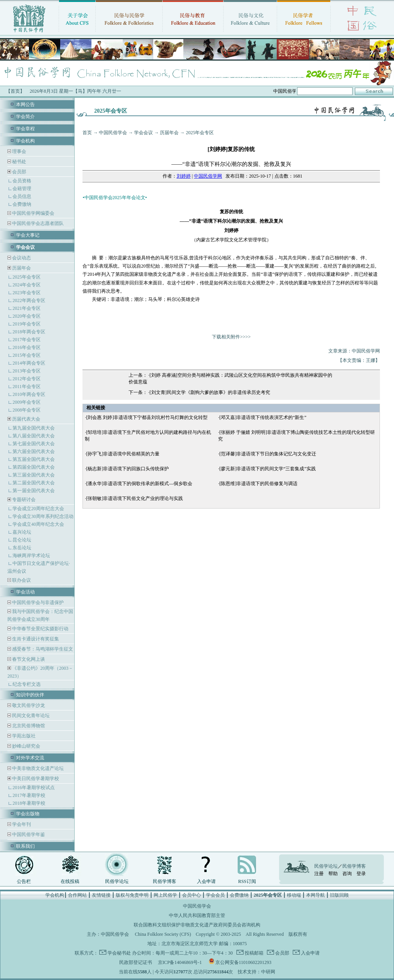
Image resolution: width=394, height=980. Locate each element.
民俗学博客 (165, 881)
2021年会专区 (27, 308)
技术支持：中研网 (256, 972)
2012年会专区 (27, 379)
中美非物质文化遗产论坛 (37, 768)
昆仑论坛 (22, 540)
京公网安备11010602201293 (244, 962)
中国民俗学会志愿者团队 (37, 223)
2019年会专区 (27, 324)
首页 (87, 133)
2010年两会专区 (29, 394)
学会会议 (143, 133)
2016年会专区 (27, 347)
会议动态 (21, 258)
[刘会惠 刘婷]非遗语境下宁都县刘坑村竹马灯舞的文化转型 (147, 417)
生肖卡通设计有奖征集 (35, 639)
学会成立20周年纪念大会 (38, 509)
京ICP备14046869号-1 (180, 962)
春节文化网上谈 (28, 659)
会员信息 (22, 196)
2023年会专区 (27, 293)
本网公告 (25, 104)
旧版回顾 (339, 895)
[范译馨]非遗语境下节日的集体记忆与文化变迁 (268, 454)
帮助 (333, 874)
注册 (319, 874)
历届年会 (21, 268)
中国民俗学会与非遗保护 (37, 602)
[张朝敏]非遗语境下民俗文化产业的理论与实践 (134, 498)
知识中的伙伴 (30, 695)
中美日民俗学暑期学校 (36, 779)
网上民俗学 (165, 895)
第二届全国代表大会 (34, 483)
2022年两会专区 (29, 300)
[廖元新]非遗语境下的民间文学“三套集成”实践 (268, 469)
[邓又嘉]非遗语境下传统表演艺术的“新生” (263, 417)
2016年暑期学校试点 (34, 788)
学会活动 (25, 592)
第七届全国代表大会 (34, 444)
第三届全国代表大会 (34, 475)
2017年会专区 (27, 340)
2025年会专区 (27, 277)
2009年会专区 (27, 402)
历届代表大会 (26, 419)
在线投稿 (70, 881)
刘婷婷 (184, 176)
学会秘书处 (119, 953)
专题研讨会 (24, 500)
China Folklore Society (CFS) (163, 934)
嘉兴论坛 (22, 532)
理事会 (19, 151)
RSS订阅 (247, 881)
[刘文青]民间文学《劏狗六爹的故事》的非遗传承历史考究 (210, 392)
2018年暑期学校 (29, 803)
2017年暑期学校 (29, 795)
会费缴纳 (22, 204)
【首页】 (15, 91)
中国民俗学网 (208, 176)
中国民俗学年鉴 (28, 834)
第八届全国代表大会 (34, 436)
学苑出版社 (23, 736)
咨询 (347, 874)
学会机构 (25, 141)
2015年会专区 (27, 355)
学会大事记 (28, 235)
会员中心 (192, 895)
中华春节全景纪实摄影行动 (40, 629)
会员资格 (22, 181)
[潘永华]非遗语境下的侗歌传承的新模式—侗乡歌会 (139, 484)
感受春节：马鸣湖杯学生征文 (42, 649)
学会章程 (25, 129)
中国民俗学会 (113, 133)
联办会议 (21, 580)
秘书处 (19, 162)
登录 (361, 874)
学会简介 (25, 117)
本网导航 (315, 895)
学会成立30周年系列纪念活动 (43, 516)
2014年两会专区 (29, 363)
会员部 (19, 172)
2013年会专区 (27, 371)
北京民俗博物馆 (28, 726)
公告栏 (24, 881)
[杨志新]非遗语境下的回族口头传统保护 (127, 469)
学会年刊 (21, 824)
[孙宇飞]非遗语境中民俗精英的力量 (123, 454)
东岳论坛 (22, 548)
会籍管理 (22, 189)
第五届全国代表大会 (34, 459)
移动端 (294, 895)
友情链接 (101, 895)
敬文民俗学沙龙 (28, 705)
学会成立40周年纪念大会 (38, 524)
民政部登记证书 (136, 962)
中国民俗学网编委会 (33, 213)
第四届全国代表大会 (34, 467)
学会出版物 (28, 814)
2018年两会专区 (29, 332)
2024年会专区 (27, 285)
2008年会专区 (27, 410)
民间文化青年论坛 (30, 716)
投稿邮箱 (253, 953)
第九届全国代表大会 (34, 428)
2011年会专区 (27, 387)
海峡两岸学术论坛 (31, 556)
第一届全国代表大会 (34, 491)
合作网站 (77, 895)
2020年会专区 (27, 316)
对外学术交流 (30, 758)
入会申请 (206, 881)
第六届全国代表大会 (34, 451)
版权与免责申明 (132, 895)
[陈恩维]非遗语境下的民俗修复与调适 (258, 484)
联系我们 (25, 846)
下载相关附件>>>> (231, 337)
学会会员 (215, 895)
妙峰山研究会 (26, 746)
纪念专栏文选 (27, 684)
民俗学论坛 (117, 881)
